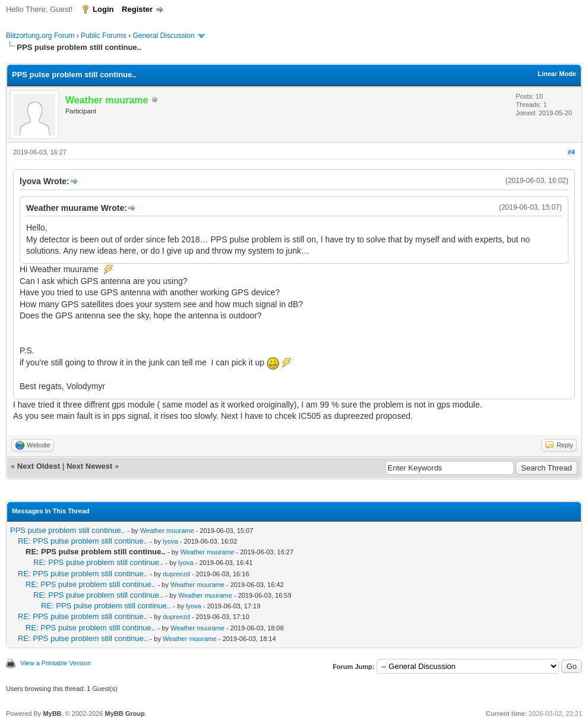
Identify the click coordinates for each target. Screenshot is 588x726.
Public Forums (104, 36)
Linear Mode (557, 74)
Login (103, 9)
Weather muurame (167, 531)
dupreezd (176, 574)
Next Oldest (39, 466)
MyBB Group (124, 714)
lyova (170, 541)
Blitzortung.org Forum (40, 36)
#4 (571, 152)
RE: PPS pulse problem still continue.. (83, 541)
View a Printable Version (56, 663)
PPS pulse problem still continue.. (68, 530)
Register (137, 9)
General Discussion (163, 36)
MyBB (52, 714)
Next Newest (89, 466)
